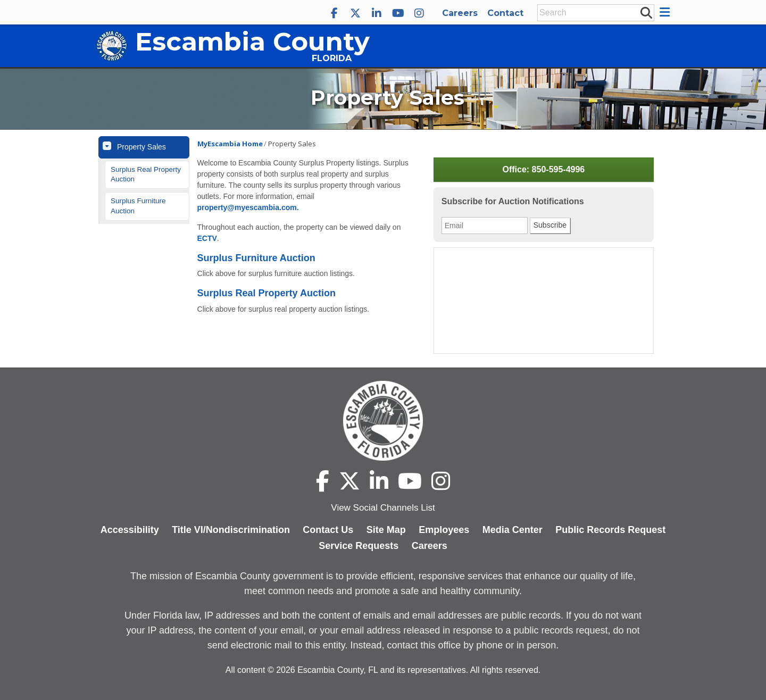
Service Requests (359, 546)
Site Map (386, 530)
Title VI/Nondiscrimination (231, 530)
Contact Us (328, 530)
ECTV (207, 238)
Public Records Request (610, 530)
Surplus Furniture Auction (138, 206)
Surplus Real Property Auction (146, 174)
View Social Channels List (383, 508)
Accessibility (130, 530)
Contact (505, 13)
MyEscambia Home (230, 144)
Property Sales (141, 147)
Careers (460, 13)
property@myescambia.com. (248, 207)
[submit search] (646, 12)
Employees (444, 530)
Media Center (513, 530)
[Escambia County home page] (383, 421)
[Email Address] (485, 226)
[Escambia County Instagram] (419, 13)
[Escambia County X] (355, 13)
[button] (666, 12)
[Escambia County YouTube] (398, 13)
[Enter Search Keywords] (593, 13)
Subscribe (550, 225)
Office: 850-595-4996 (543, 169)
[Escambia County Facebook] (334, 13)
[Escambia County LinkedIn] (377, 13)
